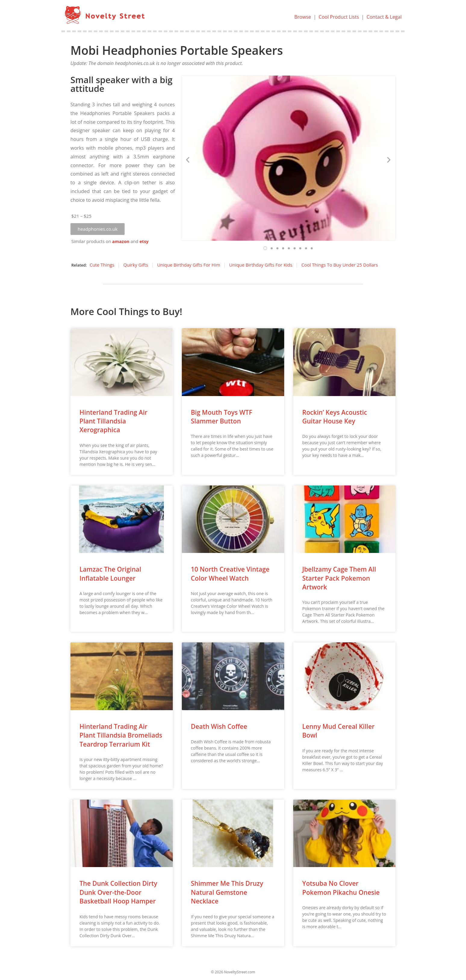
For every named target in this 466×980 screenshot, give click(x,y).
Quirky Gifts (136, 265)
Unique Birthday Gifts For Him (189, 265)
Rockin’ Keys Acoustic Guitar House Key (335, 417)
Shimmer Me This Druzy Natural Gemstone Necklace (227, 892)
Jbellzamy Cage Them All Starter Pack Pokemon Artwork (339, 578)
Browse (303, 17)
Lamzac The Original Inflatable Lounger (110, 574)
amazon (121, 241)
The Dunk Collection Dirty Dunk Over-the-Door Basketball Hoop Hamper (118, 892)
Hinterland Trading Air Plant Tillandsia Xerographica (113, 421)
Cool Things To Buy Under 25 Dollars (340, 265)
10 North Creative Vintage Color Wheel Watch (230, 574)
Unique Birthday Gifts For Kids (261, 265)
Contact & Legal (384, 17)
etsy (144, 241)
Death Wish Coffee (219, 726)
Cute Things (102, 265)
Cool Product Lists (339, 17)
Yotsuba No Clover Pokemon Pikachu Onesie (341, 888)
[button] (98, 229)
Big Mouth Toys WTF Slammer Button (222, 417)
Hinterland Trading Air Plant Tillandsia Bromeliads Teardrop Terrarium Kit (121, 735)
